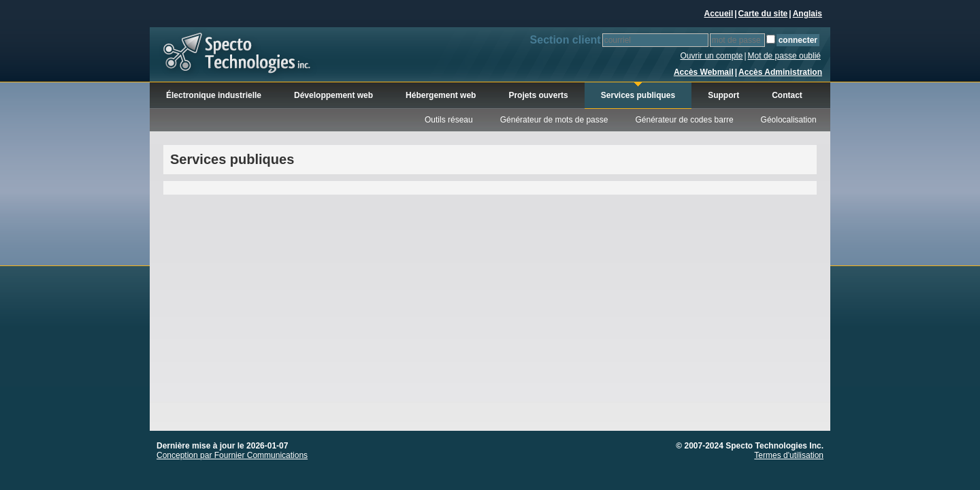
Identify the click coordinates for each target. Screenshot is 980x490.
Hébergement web (441, 95)
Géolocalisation (789, 120)
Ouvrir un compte (711, 56)
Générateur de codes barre (684, 120)
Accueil (719, 14)
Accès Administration (780, 72)
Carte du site (763, 14)
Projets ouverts (538, 95)
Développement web (333, 95)
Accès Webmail (704, 72)
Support (723, 95)
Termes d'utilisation (789, 455)
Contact (787, 95)
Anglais (807, 14)
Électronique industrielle (214, 95)
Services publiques (638, 95)
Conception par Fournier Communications (232, 455)
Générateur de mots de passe (554, 120)
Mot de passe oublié (784, 56)
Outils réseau (449, 120)
